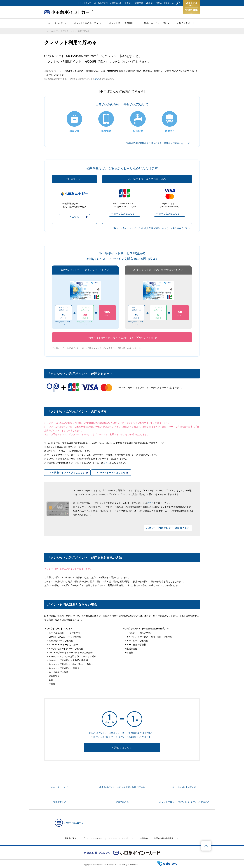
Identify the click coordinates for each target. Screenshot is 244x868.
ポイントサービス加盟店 (121, 23)
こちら (97, 79)
